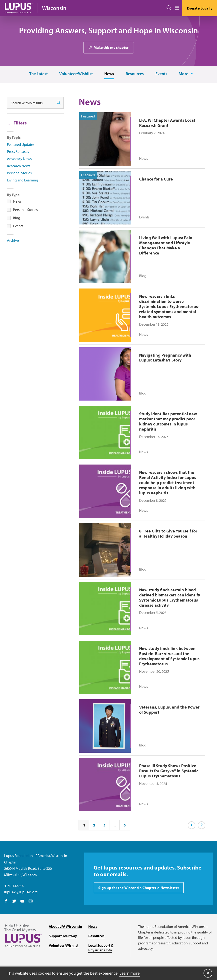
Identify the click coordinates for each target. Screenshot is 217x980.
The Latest (38, 74)
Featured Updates (21, 145)
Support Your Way (63, 929)
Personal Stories (19, 173)
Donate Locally (200, 8)
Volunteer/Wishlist (76, 74)
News (109, 74)
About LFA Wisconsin (65, 919)
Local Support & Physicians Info (101, 941)
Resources (135, 74)
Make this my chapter (111, 47)
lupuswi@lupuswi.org (21, 885)
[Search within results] (30, 103)
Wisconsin (54, 8)
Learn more (130, 973)
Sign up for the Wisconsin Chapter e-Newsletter (139, 881)
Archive (13, 241)
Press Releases (18, 152)
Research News (19, 166)
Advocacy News (19, 159)
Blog (17, 218)
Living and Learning (23, 180)
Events (161, 74)
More (184, 74)
